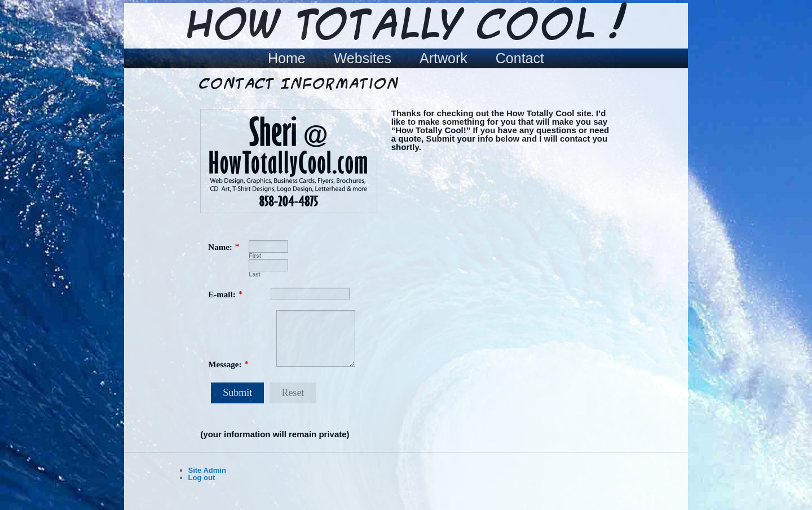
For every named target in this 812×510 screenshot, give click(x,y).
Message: (225, 364)
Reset (293, 393)
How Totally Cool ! (406, 27)
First (255, 256)
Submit (237, 393)
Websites (363, 58)
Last (255, 274)
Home (287, 58)
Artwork (443, 58)
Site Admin (207, 470)
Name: (220, 247)
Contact (520, 58)
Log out (202, 478)
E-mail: (222, 294)
